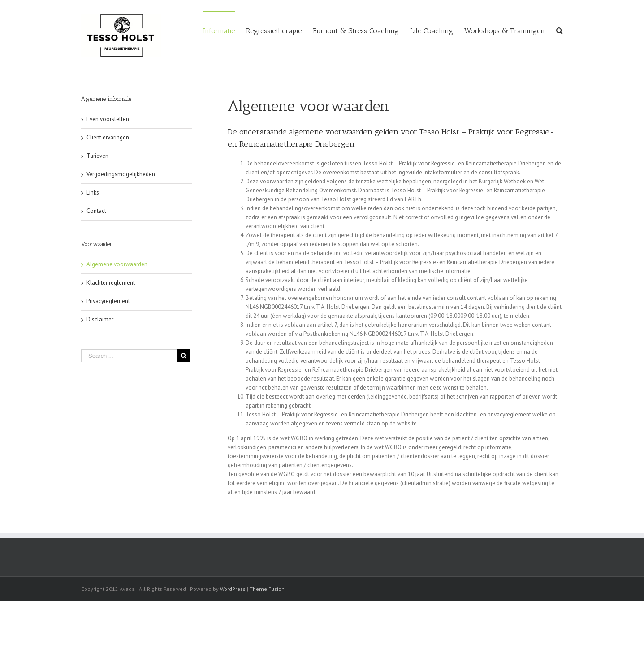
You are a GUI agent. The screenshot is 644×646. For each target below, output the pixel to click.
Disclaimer (100, 319)
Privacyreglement (108, 301)
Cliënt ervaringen (108, 137)
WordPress (233, 589)
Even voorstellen (108, 119)
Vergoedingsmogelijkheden (121, 174)
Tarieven (97, 156)
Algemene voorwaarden (117, 264)
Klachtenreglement (111, 283)
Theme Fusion (267, 589)
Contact (96, 211)
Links (93, 193)
